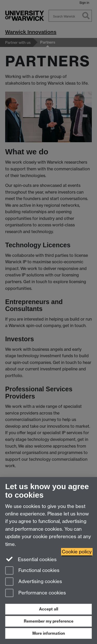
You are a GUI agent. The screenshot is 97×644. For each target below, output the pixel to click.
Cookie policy (77, 552)
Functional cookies (32, 571)
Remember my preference (49, 621)
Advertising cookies (34, 582)
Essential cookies (31, 559)
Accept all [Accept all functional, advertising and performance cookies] (49, 609)
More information (49, 633)
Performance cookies (36, 593)
